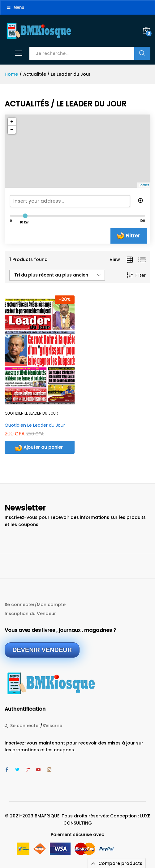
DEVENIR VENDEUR (42, 650)
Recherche (142, 53)
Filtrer (133, 236)
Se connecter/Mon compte (35, 605)
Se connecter (25, 726)
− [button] (12, 130)
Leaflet (144, 185)
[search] (77, 201)
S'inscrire (52, 726)
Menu (15, 7)
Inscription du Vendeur (30, 614)
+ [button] (12, 122)
